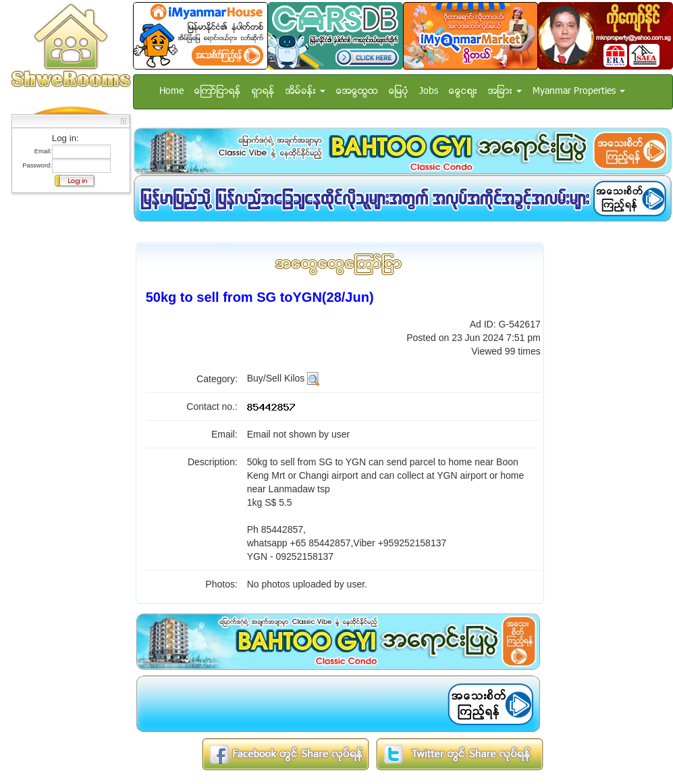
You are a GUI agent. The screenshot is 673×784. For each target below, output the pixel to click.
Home (171, 92)
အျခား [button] (505, 92)
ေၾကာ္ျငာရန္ (218, 92)
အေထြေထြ (357, 92)
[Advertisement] (67, 402)
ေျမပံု (399, 92)
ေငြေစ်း (463, 92)
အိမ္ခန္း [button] (305, 92)
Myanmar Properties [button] (579, 92)
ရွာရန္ (263, 92)
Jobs (429, 92)
